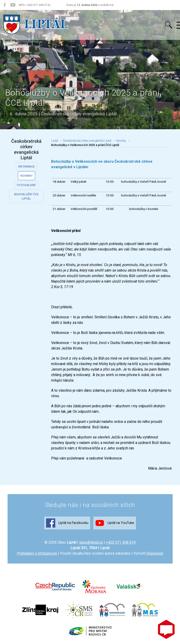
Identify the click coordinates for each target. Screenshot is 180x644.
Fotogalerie (26, 185)
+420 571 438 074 (121, 542)
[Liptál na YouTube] (13, 5)
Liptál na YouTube (115, 523)
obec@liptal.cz (91, 542)
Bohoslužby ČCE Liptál (26, 196)
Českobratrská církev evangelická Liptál (87, 141)
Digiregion (155, 553)
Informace (26, 167)
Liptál (55, 141)
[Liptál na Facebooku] (5, 5)
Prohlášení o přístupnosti (37, 553)
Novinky (26, 176)
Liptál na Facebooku (67, 523)
